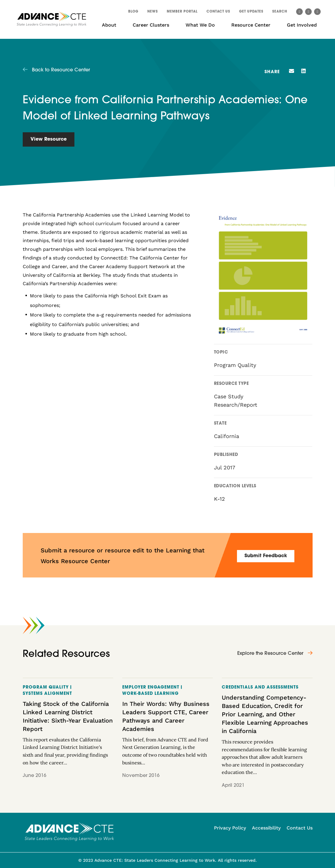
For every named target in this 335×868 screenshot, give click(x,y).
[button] (280, 13)
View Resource (49, 139)
